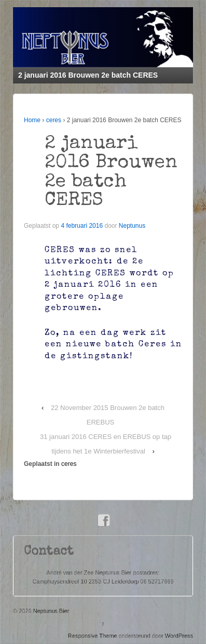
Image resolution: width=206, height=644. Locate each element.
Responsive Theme (93, 636)
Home (32, 120)
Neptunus (132, 226)
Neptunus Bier (51, 611)
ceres (54, 120)
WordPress (179, 636)
